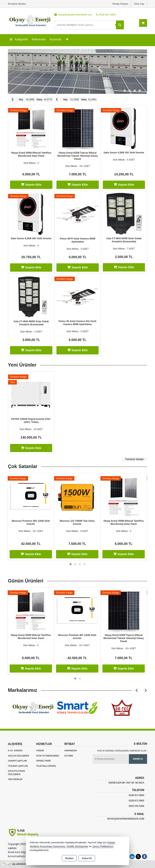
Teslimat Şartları (18, 766)
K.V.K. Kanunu (15, 751)
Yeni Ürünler (15, 779)
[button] (120, 91)
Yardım (40, 751)
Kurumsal (55, 39)
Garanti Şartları (17, 761)
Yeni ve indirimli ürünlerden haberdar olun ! (122, 751)
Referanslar (39, 39)
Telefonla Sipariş (46, 766)
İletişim (69, 756)
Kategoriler (19, 39)
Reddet (69, 858)
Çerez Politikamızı (103, 846)
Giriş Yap (139, 4)
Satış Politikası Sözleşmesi (16, 773)
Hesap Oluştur (120, 4)
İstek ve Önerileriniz (48, 756)
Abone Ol (138, 759)
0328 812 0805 (136, 801)
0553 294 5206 (136, 806)
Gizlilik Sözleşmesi (18, 756)
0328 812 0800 (136, 795)
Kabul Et (87, 858)
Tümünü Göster (134, 459)
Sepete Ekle (31, 184)
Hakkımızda (71, 751)
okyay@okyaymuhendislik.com (126, 819)
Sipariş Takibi (43, 761)
